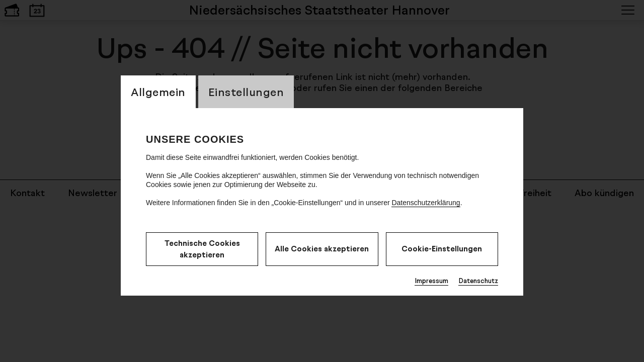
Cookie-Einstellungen (442, 249)
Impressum (431, 281)
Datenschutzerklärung (426, 203)
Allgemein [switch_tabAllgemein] (158, 92)
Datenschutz (478, 281)
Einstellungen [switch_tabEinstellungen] (246, 92)
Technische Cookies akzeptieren (202, 249)
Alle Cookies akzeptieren (322, 249)
